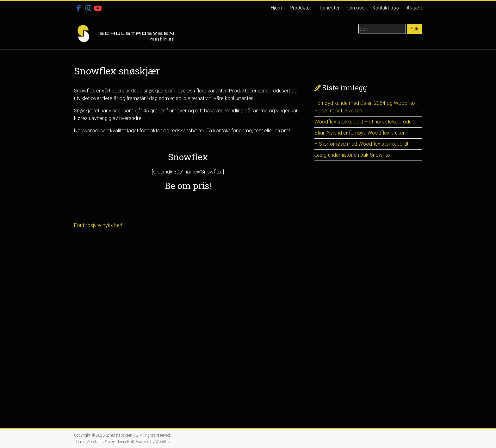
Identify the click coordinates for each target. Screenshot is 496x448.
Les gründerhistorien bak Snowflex (353, 155)
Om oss (356, 8)
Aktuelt (414, 8)
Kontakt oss (386, 8)
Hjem (276, 8)
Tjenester (329, 8)
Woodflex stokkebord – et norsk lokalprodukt (365, 122)
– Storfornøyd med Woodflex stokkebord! (361, 144)
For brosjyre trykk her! (98, 225)
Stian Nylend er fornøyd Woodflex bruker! (360, 133)
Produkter (300, 8)
